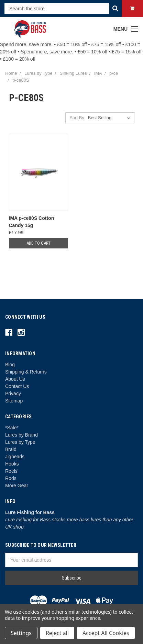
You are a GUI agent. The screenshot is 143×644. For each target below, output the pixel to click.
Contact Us (17, 386)
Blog (10, 365)
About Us (15, 379)
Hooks (12, 464)
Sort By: (77, 118)
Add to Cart (38, 243)
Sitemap (14, 401)
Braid (11, 449)
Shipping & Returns (26, 372)
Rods (11, 478)
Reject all (57, 633)
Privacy (13, 393)
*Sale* (12, 428)
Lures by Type (20, 442)
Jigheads (15, 457)
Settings (21, 633)
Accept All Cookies (106, 633)
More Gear (17, 485)
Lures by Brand (21, 435)
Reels (11, 471)
